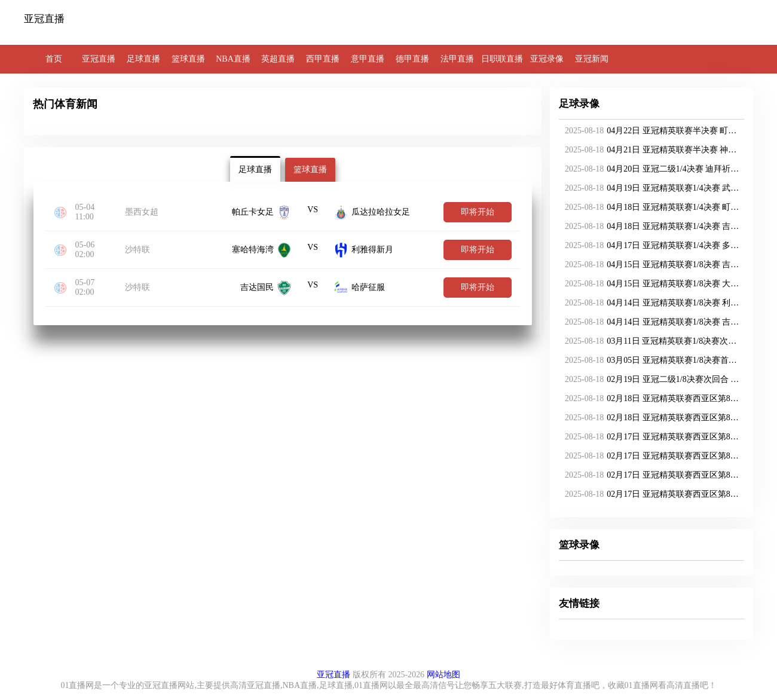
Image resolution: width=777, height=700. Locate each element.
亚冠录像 (547, 59)
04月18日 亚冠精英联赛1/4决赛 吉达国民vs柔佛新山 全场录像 (649, 227)
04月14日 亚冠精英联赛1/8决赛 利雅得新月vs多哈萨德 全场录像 (649, 303)
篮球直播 (188, 59)
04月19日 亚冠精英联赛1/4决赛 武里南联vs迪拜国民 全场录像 (649, 188)
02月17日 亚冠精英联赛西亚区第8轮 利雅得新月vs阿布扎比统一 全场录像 (649, 456)
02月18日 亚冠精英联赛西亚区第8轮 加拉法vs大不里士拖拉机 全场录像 (649, 399)
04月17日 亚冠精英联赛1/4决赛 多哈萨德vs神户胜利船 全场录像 (649, 246)
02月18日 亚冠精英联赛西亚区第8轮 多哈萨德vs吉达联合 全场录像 (649, 418)
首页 (54, 59)
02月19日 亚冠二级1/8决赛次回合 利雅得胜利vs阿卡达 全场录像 (649, 380)
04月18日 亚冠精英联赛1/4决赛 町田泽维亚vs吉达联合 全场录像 (649, 207)
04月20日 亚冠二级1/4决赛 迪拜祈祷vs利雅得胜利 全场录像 (649, 169)
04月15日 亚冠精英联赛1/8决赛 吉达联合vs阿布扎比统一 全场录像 (649, 265)
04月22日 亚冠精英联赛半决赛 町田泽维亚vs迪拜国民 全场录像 (649, 131)
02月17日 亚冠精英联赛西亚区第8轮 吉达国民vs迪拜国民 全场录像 (649, 494)
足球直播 (143, 59)
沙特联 (137, 250)
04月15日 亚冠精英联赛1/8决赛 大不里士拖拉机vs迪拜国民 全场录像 (649, 284)
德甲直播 (412, 59)
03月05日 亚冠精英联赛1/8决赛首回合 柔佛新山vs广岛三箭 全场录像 (649, 360)
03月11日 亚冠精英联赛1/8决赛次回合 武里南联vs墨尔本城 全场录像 (649, 341)
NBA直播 (233, 59)
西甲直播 (323, 59)
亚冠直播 (99, 59)
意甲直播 (368, 59)
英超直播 (278, 59)
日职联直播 (502, 59)
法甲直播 (457, 59)
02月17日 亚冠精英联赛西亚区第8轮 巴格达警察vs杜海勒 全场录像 (649, 437)
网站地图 (443, 675)
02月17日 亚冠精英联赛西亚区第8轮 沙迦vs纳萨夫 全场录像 (649, 475)
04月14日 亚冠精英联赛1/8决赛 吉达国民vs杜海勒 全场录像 (649, 322)
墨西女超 (142, 212)
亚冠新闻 (592, 59)
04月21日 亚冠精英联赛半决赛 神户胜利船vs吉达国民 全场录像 (649, 150)
